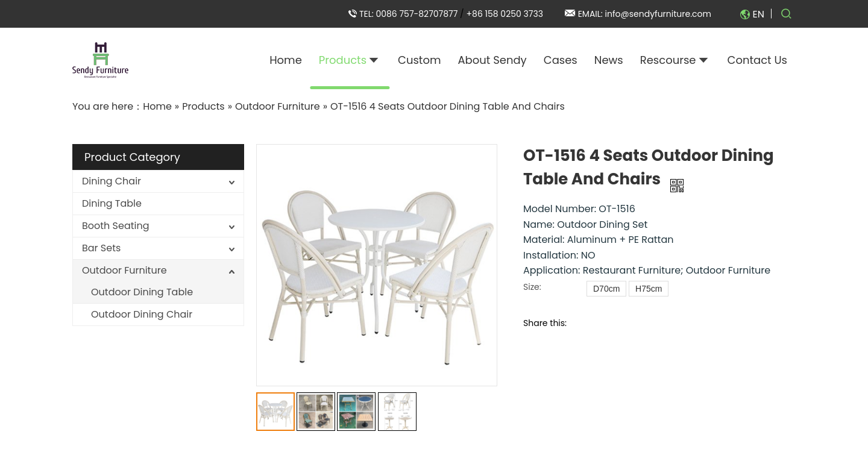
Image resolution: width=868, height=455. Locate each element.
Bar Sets (101, 248)
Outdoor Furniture (124, 270)
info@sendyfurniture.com (658, 14)
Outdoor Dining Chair (142, 314)
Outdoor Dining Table (142, 292)
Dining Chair (112, 181)
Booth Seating (116, 226)
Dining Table (112, 203)
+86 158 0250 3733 (505, 14)
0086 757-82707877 (418, 14)
